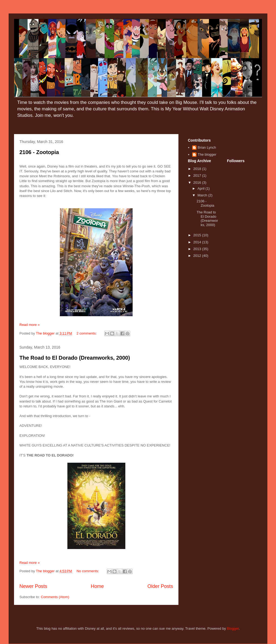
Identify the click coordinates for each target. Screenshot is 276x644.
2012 (198, 256)
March (203, 195)
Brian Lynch (207, 147)
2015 (198, 235)
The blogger (207, 154)
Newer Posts (33, 586)
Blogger (233, 628)
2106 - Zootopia (39, 152)
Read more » (30, 325)
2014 (198, 242)
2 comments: (87, 333)
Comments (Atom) (55, 597)
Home (97, 586)
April (202, 188)
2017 (198, 176)
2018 (198, 169)
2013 (198, 249)
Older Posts (160, 586)
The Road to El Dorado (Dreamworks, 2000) (75, 358)
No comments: (88, 571)
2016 (198, 183)
